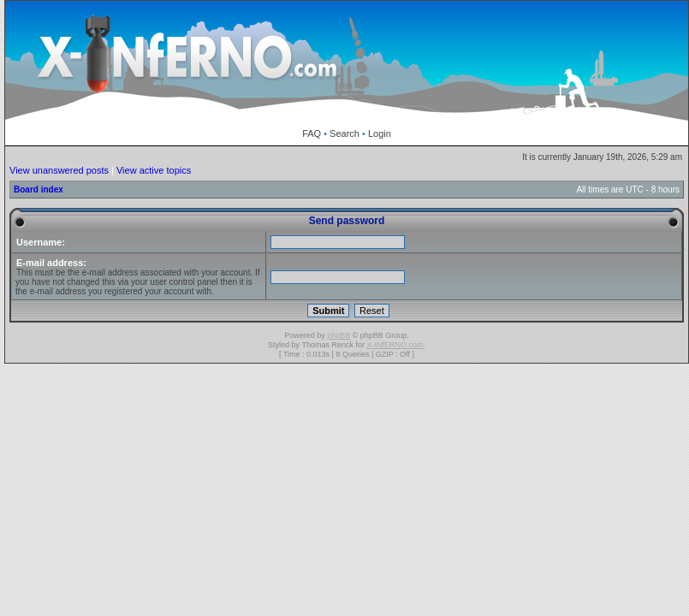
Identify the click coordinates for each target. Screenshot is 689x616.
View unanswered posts (59, 170)
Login (380, 133)
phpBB (339, 335)
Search (344, 133)
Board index (39, 190)
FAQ (312, 133)
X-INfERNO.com (395, 345)
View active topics (154, 170)
